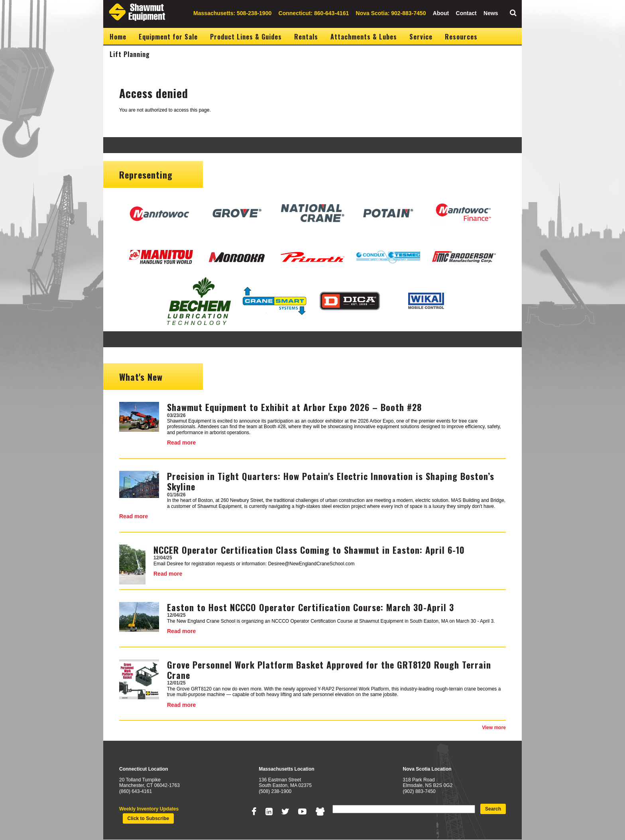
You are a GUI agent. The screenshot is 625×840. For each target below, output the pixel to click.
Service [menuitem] (421, 37)
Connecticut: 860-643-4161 (314, 13)
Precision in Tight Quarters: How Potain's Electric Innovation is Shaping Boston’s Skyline (331, 481)
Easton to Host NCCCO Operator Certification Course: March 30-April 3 (311, 607)
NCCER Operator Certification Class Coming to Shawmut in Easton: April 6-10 (309, 550)
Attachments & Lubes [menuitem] (364, 37)
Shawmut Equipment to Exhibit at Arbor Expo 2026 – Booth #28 (294, 407)
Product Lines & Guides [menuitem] (246, 37)
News (491, 13)
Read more (181, 443)
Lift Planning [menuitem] (130, 54)
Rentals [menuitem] (306, 37)
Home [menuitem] (118, 37)
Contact (466, 13)
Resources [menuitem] (461, 37)
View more (494, 728)
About (441, 13)
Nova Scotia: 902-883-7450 (391, 13)
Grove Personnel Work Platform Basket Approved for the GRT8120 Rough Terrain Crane (329, 670)
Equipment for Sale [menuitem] (168, 37)
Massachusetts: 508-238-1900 (232, 13)
